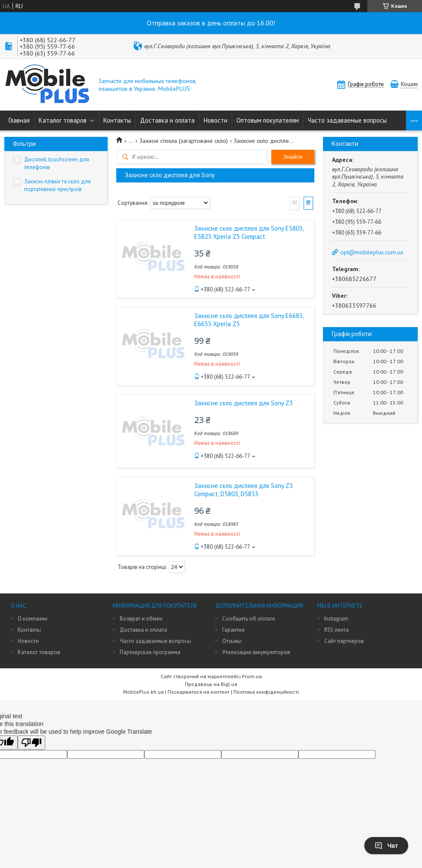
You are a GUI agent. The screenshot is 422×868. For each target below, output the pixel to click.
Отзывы (232, 641)
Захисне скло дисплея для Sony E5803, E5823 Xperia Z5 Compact (249, 232)
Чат (386, 846)
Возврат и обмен (141, 619)
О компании (33, 619)
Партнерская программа (150, 652)
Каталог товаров (63, 120)
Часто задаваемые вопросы (347, 120)
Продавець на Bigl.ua (211, 684)
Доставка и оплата (167, 120)
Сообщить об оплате (249, 619)
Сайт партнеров (344, 641)
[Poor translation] (31, 743)
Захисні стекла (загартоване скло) (184, 141)
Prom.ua (252, 676)
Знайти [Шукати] (293, 157)
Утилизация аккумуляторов (256, 652)
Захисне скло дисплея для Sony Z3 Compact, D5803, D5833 (244, 490)
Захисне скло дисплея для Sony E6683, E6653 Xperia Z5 (249, 320)
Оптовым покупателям (268, 120)
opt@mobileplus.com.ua (372, 252)
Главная (19, 120)
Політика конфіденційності (266, 692)
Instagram (336, 619)
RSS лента (337, 630)
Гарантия (233, 630)
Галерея (295, 203)
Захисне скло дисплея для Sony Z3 (244, 403)
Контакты (117, 120)
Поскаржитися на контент (199, 692)
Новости (216, 120)
